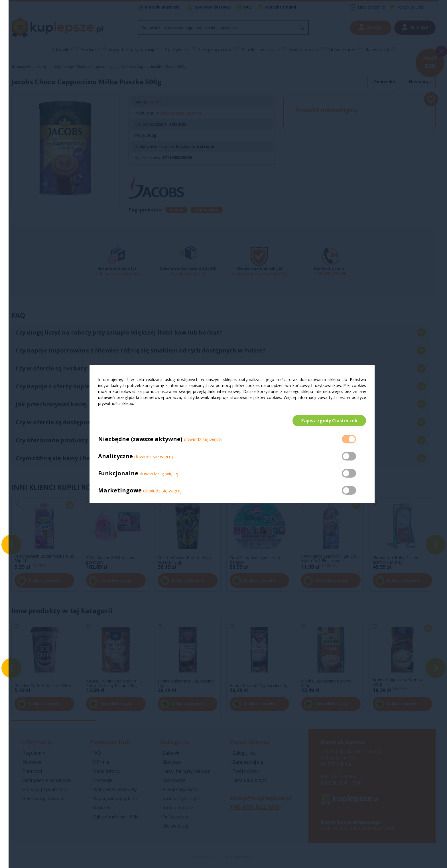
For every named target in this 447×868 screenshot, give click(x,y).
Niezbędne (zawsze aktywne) (140, 439)
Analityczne (116, 456)
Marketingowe (120, 490)
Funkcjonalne (118, 473)
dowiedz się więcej (203, 439)
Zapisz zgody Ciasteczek (329, 421)
